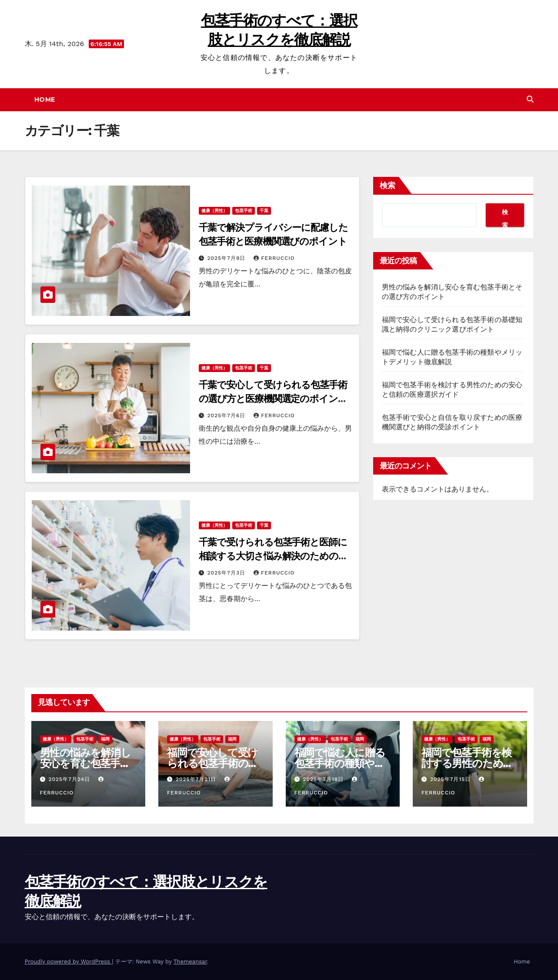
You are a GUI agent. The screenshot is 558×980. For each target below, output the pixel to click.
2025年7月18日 (324, 779)
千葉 (264, 211)
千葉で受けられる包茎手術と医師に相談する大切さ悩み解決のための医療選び (273, 556)
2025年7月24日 (70, 779)
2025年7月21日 (197, 779)
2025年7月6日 (227, 415)
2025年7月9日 (227, 258)
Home (45, 100)
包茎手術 (244, 211)
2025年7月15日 (451, 779)
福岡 (105, 739)
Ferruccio (274, 258)
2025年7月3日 (227, 573)
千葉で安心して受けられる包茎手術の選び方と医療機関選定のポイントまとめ (273, 399)
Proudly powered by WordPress (68, 962)
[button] (530, 99)
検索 (388, 186)
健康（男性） (214, 211)
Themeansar (190, 962)
